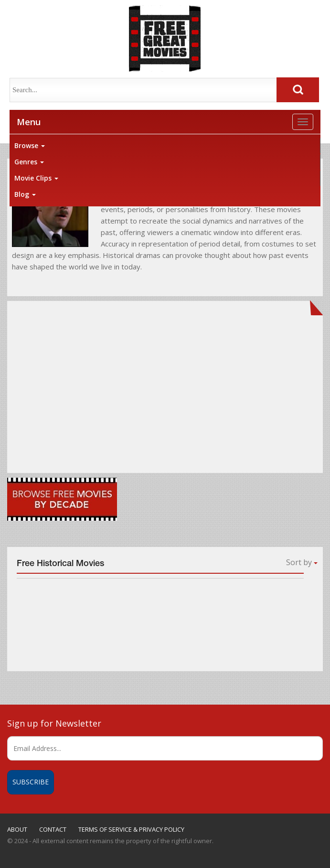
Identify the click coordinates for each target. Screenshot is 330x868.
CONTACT (53, 829)
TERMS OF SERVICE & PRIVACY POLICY (131, 829)
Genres (29, 162)
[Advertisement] (165, 390)
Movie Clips (36, 178)
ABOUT (17, 829)
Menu (29, 122)
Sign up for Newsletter (54, 723)
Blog (25, 194)
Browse (30, 145)
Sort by (302, 562)
